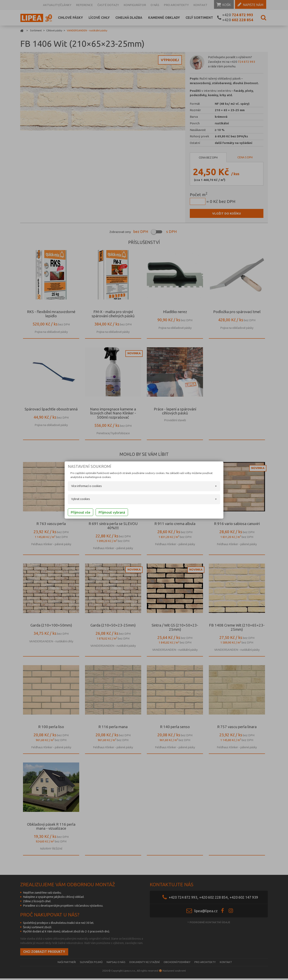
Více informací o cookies (80, 487)
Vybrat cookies (74, 500)
